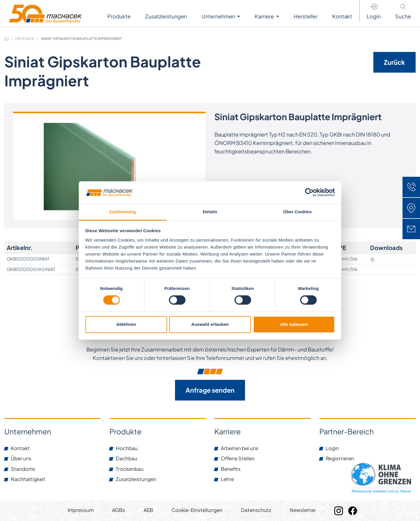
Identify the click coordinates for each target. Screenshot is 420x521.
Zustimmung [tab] (123, 212)
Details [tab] (210, 212)
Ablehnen (126, 324)
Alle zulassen (294, 324)
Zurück (394, 62)
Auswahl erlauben (210, 324)
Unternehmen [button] (219, 16)
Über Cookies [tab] (297, 212)
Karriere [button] (265, 16)
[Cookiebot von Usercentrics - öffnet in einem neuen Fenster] (309, 193)
